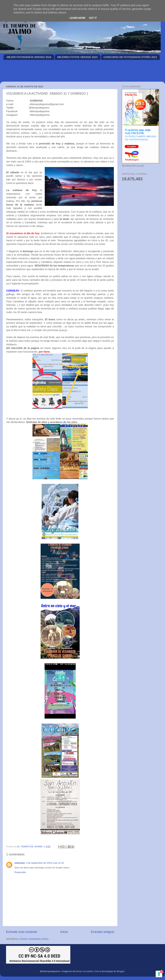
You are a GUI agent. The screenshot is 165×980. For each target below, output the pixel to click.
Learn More (77, 18)
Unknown (20, 863)
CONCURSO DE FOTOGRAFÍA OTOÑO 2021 (130, 57)
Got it (93, 18)
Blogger (121, 971)
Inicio (64, 932)
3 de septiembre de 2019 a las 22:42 (45, 863)
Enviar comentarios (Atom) (35, 939)
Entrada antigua (103, 932)
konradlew (88, 971)
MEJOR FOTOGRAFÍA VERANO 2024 (29, 57)
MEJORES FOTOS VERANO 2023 (77, 57)
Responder (20, 872)
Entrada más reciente (22, 932)
